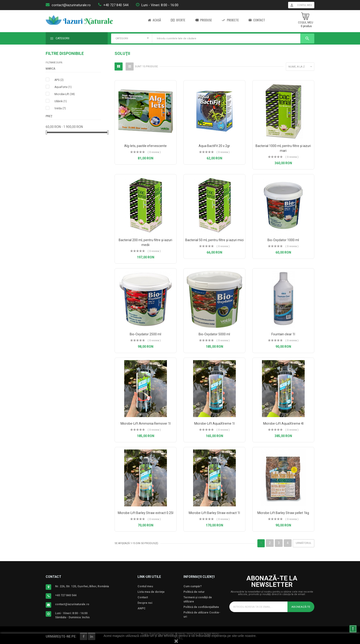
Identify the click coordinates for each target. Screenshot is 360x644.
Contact (257, 20)
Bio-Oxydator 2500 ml (145, 334)
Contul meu (145, 586)
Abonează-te (301, 607)
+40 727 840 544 (116, 5)
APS (59, 80)
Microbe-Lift (65, 94)
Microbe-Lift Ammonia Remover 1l (146, 424)
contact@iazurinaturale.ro (71, 5)
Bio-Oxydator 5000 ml (214, 334)
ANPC (142, 608)
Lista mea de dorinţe (151, 592)
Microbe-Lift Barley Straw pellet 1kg (283, 513)
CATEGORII (122, 38)
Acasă (154, 20)
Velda (60, 108)
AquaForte (63, 87)
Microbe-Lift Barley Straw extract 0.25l (146, 513)
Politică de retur (194, 592)
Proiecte (230, 20)
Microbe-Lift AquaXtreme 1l (214, 424)
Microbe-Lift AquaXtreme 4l (283, 424)
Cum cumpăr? (193, 586)
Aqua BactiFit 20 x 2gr (214, 146)
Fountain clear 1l (283, 334)
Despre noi (145, 603)
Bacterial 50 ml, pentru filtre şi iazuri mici (214, 240)
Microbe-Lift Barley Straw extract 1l (214, 513)
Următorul (304, 543)
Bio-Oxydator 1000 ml (283, 240)
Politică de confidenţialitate (201, 607)
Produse (204, 20)
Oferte (178, 20)
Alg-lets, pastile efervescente (145, 146)
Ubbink (61, 101)
